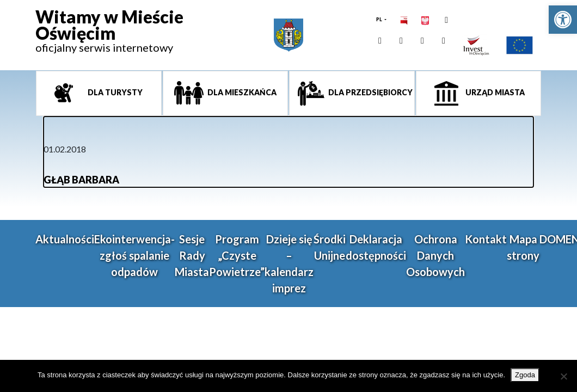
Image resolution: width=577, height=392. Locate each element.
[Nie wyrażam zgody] (563, 376)
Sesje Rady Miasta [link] (192, 255)
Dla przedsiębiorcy (370, 92)
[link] (563, 20)
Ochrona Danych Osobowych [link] (435, 255)
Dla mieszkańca (241, 92)
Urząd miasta (494, 92)
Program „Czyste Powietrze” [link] (237, 255)
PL (380, 19)
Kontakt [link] (486, 239)
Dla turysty (114, 92)
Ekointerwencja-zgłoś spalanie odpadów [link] (134, 255)
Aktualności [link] (65, 239)
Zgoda (525, 375)
